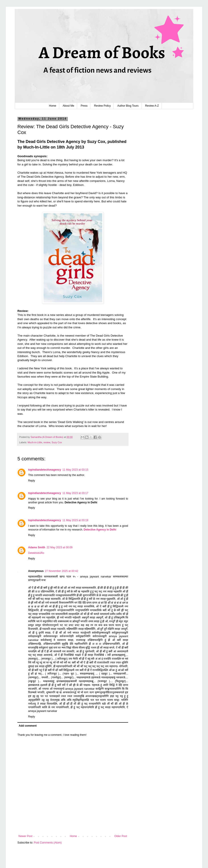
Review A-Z (152, 106)
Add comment (28, 726)
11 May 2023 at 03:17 (75, 493)
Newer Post (25, 836)
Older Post (121, 836)
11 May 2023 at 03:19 (75, 520)
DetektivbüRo (36, 553)
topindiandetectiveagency (45, 470)
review (47, 442)
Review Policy (103, 106)
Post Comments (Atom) (48, 843)
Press (84, 106)
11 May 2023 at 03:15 (75, 470)
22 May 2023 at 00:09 (60, 547)
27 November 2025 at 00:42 (61, 571)
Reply (32, 481)
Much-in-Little (35, 442)
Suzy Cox (57, 442)
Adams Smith (37, 547)
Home (52, 106)
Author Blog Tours (128, 106)
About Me (68, 106)
